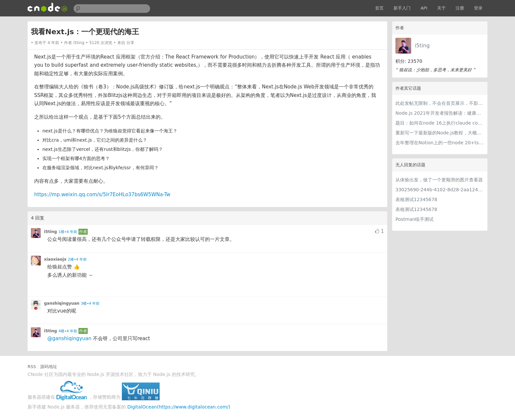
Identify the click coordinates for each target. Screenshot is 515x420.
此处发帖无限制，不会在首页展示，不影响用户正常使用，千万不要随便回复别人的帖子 (440, 103)
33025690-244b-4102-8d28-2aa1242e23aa (440, 190)
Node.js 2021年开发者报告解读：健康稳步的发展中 (440, 113)
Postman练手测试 (414, 219)
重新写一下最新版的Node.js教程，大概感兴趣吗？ (440, 133)
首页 (379, 8)
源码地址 (49, 367)
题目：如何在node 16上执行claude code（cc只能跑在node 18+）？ (440, 123)
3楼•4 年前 (90, 303)
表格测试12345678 (416, 199)
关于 (441, 8)
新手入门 (402, 8)
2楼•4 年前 (77, 259)
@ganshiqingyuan (69, 338)
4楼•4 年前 (68, 331)
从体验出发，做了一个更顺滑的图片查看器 (439, 180)
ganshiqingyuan (62, 303)
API (424, 8)
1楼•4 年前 (68, 232)
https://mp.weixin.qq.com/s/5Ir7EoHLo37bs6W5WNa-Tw (102, 195)
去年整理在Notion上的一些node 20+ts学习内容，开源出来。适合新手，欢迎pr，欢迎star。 (440, 143)
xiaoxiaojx (55, 259)
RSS (32, 367)
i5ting (422, 46)
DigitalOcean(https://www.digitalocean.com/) (179, 407)
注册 (460, 8)
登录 (478, 8)
